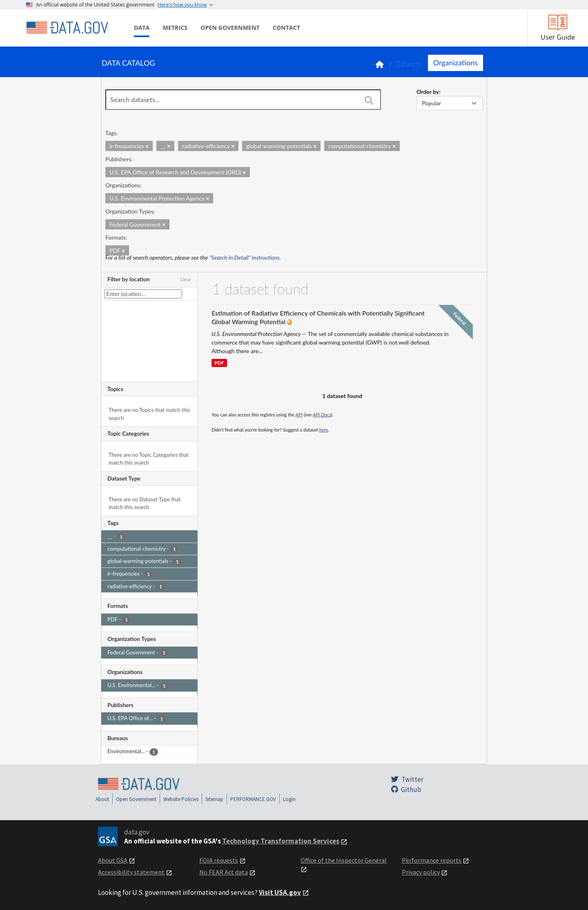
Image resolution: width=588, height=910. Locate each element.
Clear (185, 279)
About (102, 799)
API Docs (322, 415)
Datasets (409, 64)
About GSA (113, 860)
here (324, 430)
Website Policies (181, 799)
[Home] (67, 28)
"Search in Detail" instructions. (245, 257)
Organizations (455, 62)
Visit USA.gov (280, 892)
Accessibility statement (131, 872)
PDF (219, 363)
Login (289, 799)
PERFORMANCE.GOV (253, 799)
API (299, 415)
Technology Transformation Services (281, 841)
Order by (428, 92)
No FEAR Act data (224, 872)
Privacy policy (421, 872)
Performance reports (432, 860)
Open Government (136, 799)
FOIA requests (219, 860)
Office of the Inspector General (344, 860)
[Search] (369, 100)
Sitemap (214, 799)
